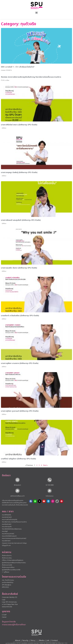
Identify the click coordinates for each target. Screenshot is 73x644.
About (18, 640)
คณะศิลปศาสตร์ (7, 524)
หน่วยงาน (7, 552)
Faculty (25, 640)
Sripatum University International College (14, 543)
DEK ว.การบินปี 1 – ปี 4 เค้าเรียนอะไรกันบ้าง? (18, 67)
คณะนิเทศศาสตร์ (7, 517)
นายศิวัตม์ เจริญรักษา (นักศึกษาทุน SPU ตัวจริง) (18, 459)
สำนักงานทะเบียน (7, 558)
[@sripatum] (17, 480)
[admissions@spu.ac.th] (17, 491)
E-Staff (4, 615)
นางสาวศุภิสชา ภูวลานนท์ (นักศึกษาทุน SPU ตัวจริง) (20, 411)
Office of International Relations (13, 560)
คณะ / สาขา (8, 512)
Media (42, 640)
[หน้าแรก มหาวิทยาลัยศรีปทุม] (36, 633)
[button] (37, 13)
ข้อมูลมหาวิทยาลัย (9, 622)
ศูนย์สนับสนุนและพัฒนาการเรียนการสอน (14, 563)
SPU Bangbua (7, 585)
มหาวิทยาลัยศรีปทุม (8, 582)
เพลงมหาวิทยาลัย (7, 607)
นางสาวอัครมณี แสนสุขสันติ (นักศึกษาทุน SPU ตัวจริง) (21, 220)
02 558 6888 (50, 485)
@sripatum (17, 485)
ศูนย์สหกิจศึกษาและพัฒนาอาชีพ (11, 570)
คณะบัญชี (5, 531)
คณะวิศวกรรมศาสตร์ (8, 534)
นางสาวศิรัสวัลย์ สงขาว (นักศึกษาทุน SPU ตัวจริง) (19, 125)
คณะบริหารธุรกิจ (7, 527)
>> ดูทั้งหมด (6, 572)
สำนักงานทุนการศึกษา (8, 567)
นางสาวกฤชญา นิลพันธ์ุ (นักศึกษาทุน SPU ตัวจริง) (19, 172)
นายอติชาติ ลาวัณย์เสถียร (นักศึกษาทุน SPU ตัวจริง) (20, 316)
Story (33, 640)
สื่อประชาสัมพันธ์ (10, 594)
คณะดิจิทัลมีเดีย (7, 515)
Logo (4, 600)
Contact (55, 640)
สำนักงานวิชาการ (7, 556)
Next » (46, 465)
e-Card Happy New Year (10, 604)
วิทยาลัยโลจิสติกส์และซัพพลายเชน (12, 529)
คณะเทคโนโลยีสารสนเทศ (9, 536)
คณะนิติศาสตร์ (6, 541)
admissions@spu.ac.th (17, 496)
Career (4, 617)
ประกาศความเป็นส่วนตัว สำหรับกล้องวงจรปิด (15, 505)
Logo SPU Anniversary (9, 602)
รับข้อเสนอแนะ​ (50, 496)
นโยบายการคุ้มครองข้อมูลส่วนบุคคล (13, 501)
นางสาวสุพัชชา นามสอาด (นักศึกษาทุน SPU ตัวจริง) (20, 363)
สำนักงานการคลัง (7, 565)
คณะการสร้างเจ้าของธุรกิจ (10, 520)
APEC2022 (5, 587)
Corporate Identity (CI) (9, 597)
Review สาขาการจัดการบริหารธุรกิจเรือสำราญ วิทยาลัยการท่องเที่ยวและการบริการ (31, 77)
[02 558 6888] (50, 480)
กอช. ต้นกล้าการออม (8, 580)
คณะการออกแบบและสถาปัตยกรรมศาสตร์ (14, 538)
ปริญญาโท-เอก (6, 545)
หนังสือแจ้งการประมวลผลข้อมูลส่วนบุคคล (14, 503)
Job (48, 640)
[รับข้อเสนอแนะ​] (50, 491)
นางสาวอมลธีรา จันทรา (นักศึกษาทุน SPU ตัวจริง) (19, 268)
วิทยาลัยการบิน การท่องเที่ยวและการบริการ (14, 522)
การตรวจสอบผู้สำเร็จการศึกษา (14, 625)
